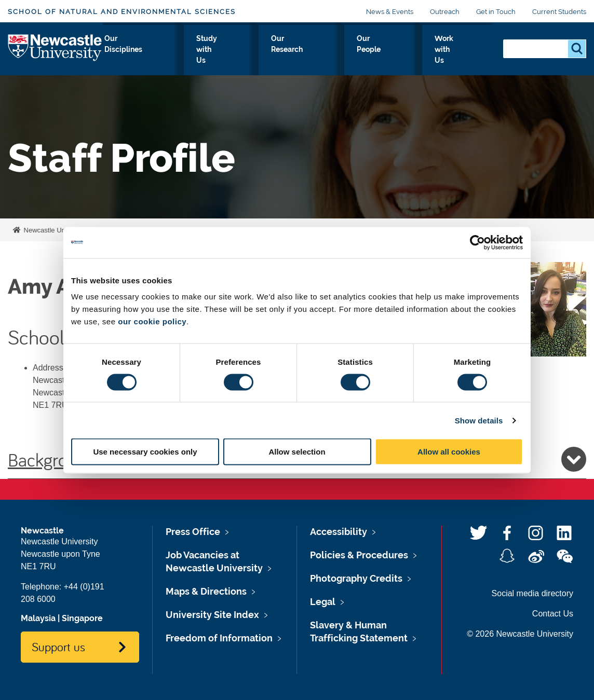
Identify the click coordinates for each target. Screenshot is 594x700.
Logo (55, 54)
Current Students (559, 12)
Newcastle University (54, 230)
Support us (58, 647)
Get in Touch (496, 12)
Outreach (445, 12)
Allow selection (297, 452)
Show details (479, 420)
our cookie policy (152, 321)
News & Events (390, 12)
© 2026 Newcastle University (520, 634)
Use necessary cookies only (145, 452)
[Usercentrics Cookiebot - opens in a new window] (477, 242)
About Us (129, 57)
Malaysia (38, 618)
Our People (397, 57)
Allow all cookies (449, 452)
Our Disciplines (192, 57)
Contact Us (553, 614)
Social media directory (532, 593)
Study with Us (263, 57)
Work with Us (461, 57)
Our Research (332, 57)
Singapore (82, 618)
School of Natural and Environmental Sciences (122, 12)
